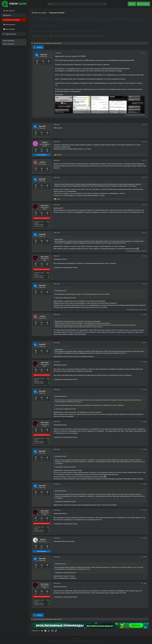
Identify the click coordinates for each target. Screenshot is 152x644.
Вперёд (39, 47)
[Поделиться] (141, 53)
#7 (145, 233)
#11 (145, 343)
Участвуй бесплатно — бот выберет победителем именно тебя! (79, 31)
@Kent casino (58, 128)
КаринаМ (36, 39)
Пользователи (10, 24)
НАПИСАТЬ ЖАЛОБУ (13, 20)
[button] (25, 25)
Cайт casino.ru (10, 11)
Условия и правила (64, 641)
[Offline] (39, 56)
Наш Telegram (10, 29)
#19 (145, 557)
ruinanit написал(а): (61, 181)
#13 (145, 389)
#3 (145, 142)
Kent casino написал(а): (62, 236)
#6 (145, 205)
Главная (103, 641)
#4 (145, 160)
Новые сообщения (9, 41)
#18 (145, 538)
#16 (145, 484)
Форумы (8, 15)
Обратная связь (52, 641)
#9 (145, 284)
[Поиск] (77, 4)
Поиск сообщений (9, 44)
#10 (145, 315)
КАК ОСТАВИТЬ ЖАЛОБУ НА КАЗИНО (45, 26)
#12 (145, 362)
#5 (145, 177)
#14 (145, 422)
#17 (145, 510)
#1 (144, 53)
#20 (145, 583)
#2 (145, 125)
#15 (145, 449)
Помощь (96, 641)
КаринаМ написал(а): (61, 318)
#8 (145, 256)
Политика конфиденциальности (82, 641)
